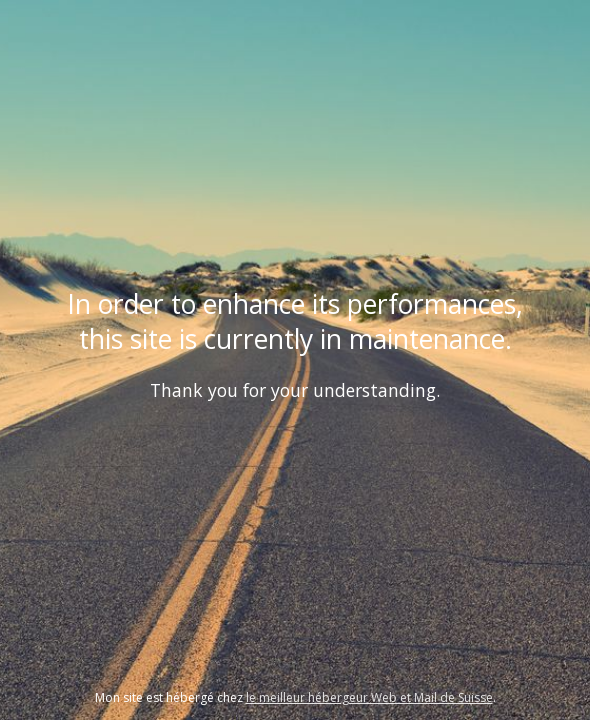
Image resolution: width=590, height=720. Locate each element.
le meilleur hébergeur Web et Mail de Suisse (369, 697)
